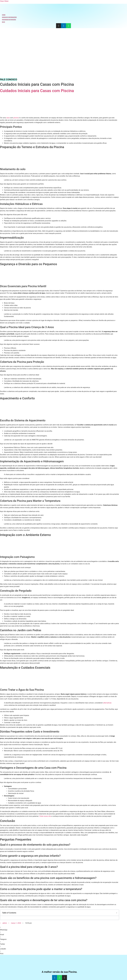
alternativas (107, 703)
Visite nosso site (45, 816)
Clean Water (4, 1)
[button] (117, 913)
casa (8, 118)
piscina (16, 118)
